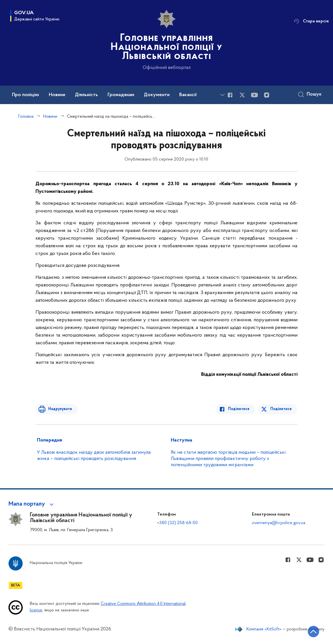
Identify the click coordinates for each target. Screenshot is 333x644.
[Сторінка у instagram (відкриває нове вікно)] (267, 95)
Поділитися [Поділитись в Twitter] (281, 409)
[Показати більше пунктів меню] (222, 95)
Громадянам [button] (121, 95)
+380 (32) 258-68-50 (177, 523)
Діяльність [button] (86, 95)
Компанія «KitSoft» (264, 629)
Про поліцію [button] (26, 95)
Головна (26, 117)
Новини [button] (57, 95)
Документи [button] (157, 95)
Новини (50, 117)
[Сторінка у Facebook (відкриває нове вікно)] (230, 95)
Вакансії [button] (188, 95)
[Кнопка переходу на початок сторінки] (312, 631)
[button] (32, 504)
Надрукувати (59, 409)
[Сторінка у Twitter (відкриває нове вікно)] (242, 95)
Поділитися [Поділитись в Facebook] (240, 409)
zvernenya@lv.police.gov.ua (279, 523)
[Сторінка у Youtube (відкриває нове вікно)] (254, 95)
